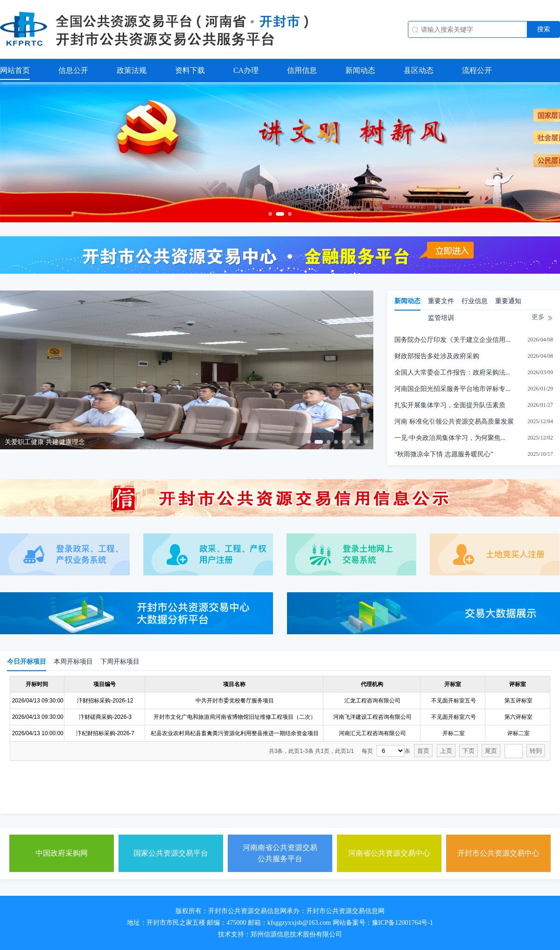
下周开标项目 (120, 662)
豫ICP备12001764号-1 (402, 923)
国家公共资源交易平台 (171, 853)
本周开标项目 (73, 662)
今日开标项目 (27, 662)
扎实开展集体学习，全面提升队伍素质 (450, 405)
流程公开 (477, 70)
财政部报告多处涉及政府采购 (437, 356)
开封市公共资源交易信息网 (247, 911)
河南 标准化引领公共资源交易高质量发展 (454, 422)
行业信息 (475, 301)
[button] (270, 214)
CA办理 (246, 70)
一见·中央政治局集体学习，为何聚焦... (450, 438)
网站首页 (15, 70)
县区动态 (419, 70)
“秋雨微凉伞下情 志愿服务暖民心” (444, 454)
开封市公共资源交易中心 (498, 853)
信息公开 (73, 70)
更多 (538, 317)
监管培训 (441, 318)
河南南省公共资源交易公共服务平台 (280, 853)
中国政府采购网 (62, 853)
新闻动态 (360, 70)
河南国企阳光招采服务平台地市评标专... (452, 389)
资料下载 (190, 70)
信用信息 (302, 70)
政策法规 (132, 70)
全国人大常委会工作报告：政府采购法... (452, 372)
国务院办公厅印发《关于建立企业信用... (452, 340)
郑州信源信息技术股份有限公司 (296, 934)
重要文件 (441, 301)
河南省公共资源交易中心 (389, 853)
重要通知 (508, 301)
